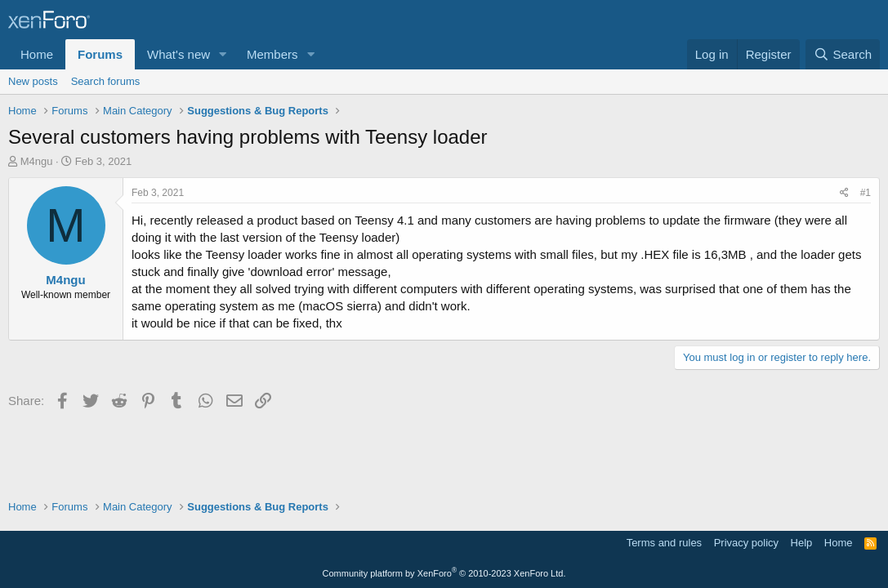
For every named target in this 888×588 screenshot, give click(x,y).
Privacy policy (746, 543)
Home (37, 54)
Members (272, 54)
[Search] (843, 54)
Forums (100, 54)
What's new (178, 54)
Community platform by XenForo (444, 573)
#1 (866, 193)
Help (802, 543)
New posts (33, 81)
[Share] (844, 193)
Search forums (106, 81)
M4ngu (37, 161)
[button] (223, 54)
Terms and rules (664, 543)
